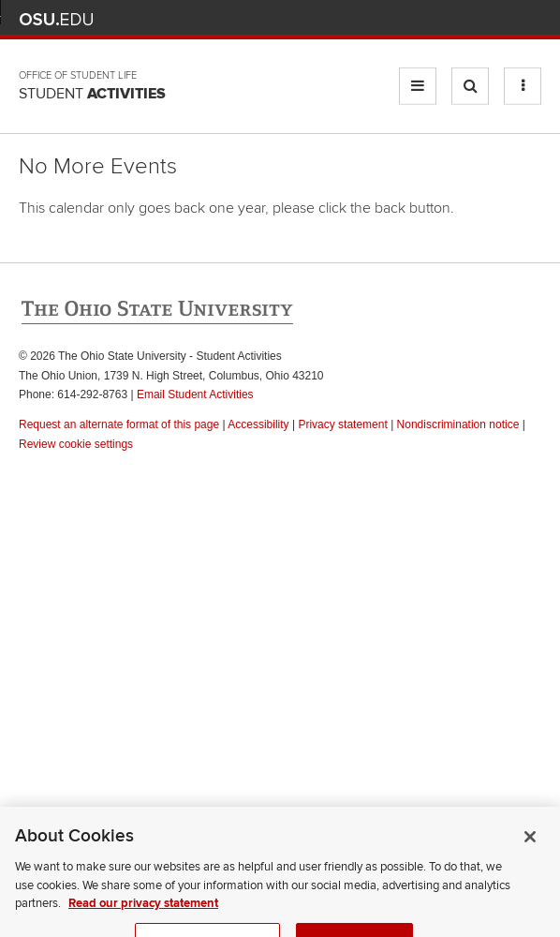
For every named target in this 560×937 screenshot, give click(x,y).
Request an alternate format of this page (119, 424)
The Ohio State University (56, 20)
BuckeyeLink (420, 19)
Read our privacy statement (143, 914)
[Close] (530, 847)
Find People (475, 19)
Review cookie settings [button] (76, 444)
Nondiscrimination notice (458, 424)
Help (393, 19)
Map (448, 19)
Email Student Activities (195, 394)
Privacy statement (342, 424)
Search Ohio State (531, 19)
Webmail (503, 19)
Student (92, 94)
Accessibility (258, 424)
